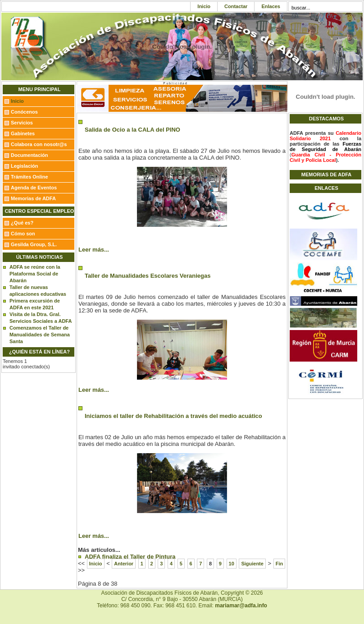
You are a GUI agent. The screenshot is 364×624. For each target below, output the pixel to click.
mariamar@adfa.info (241, 606)
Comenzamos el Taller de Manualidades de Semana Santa (40, 335)
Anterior (124, 564)
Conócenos (24, 112)
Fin (280, 564)
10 (232, 564)
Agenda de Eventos (34, 188)
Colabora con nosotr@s (39, 144)
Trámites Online (30, 177)
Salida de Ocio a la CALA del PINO (132, 130)
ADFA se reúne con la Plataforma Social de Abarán (35, 274)
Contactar (236, 6)
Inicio (204, 6)
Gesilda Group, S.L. (34, 244)
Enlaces (271, 6)
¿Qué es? (22, 223)
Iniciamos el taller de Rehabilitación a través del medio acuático (173, 416)
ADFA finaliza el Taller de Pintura (130, 557)
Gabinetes (23, 133)
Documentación (30, 155)
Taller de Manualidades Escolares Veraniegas (148, 276)
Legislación (25, 166)
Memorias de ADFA (33, 198)
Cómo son (23, 234)
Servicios (22, 123)
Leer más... (94, 250)
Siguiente (252, 564)
